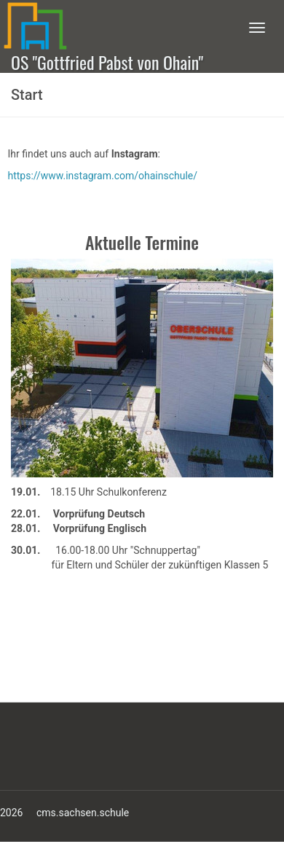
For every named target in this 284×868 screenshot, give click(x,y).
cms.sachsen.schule (83, 813)
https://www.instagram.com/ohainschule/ (102, 176)
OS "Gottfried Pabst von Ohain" (107, 61)
